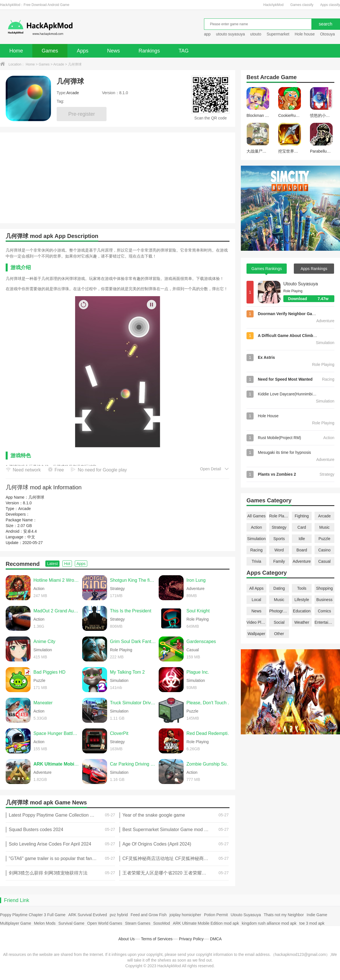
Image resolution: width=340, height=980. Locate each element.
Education (302, 611)
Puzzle (324, 539)
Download (311, 299)
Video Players (256, 622)
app (207, 34)
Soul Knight (198, 611)
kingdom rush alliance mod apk (269, 923)
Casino (324, 550)
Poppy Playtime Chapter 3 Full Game (33, 915)
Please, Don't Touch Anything (209, 703)
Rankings (149, 51)
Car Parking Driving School (133, 764)
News (113, 51)
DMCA (216, 939)
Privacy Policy (191, 939)
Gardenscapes (201, 641)
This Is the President (131, 611)
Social (279, 622)
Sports (279, 539)
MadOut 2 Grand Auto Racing (56, 611)
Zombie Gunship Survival (209, 764)
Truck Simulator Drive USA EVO (133, 703)
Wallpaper (257, 634)
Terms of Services (157, 939)
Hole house (305, 34)
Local (256, 600)
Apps (83, 51)
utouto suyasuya (230, 34)
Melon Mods (45, 923)
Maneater (43, 703)
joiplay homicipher (185, 915)
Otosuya (328, 34)
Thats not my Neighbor (284, 915)
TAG (184, 51)
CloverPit (119, 733)
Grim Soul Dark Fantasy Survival (133, 641)
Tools (302, 588)
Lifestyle (302, 600)
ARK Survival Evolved (88, 915)
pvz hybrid (119, 915)
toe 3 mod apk (312, 923)
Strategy (279, 527)
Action (257, 527)
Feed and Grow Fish (149, 915)
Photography (279, 611)
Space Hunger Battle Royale (56, 733)
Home (16, 51)
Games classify (302, 5)
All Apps (257, 588)
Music (325, 527)
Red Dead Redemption (209, 733)
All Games (257, 516)
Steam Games (138, 923)
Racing (256, 550)
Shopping (324, 588)
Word (279, 550)
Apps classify (330, 5)
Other (279, 634)
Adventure (302, 561)
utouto (256, 34)
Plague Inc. (198, 672)
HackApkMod (273, 5)
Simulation (256, 539)
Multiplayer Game (16, 923)
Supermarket (278, 34)
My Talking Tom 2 (127, 672)
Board (302, 550)
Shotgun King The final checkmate (133, 580)
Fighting (302, 516)
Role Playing (279, 516)
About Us (127, 939)
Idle (302, 539)
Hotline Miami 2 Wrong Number (56, 580)
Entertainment (324, 622)
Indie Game (317, 915)
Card (302, 527)
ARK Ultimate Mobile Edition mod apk (206, 923)
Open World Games (105, 923)
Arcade (59, 64)
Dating (279, 588)
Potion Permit (216, 915)
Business (325, 600)
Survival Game (71, 923)
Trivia (256, 561)
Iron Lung (196, 580)
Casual (324, 561)
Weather (302, 622)
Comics (325, 611)
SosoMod (162, 923)
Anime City (44, 641)
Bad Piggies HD (49, 672)
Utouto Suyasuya (301, 284)
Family (279, 561)
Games (50, 51)
